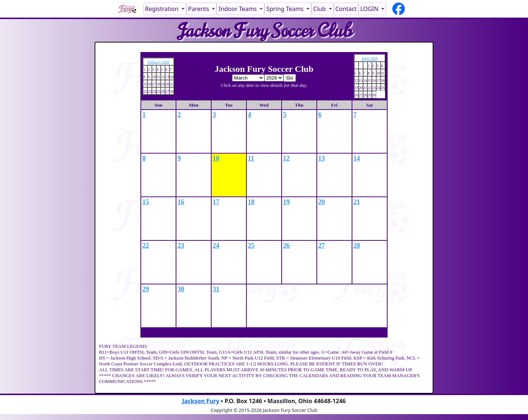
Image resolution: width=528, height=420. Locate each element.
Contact (346, 9)
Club (320, 9)
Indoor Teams (238, 9)
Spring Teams (286, 9)
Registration (163, 9)
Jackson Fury (201, 401)
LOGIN (370, 9)
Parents (199, 9)
